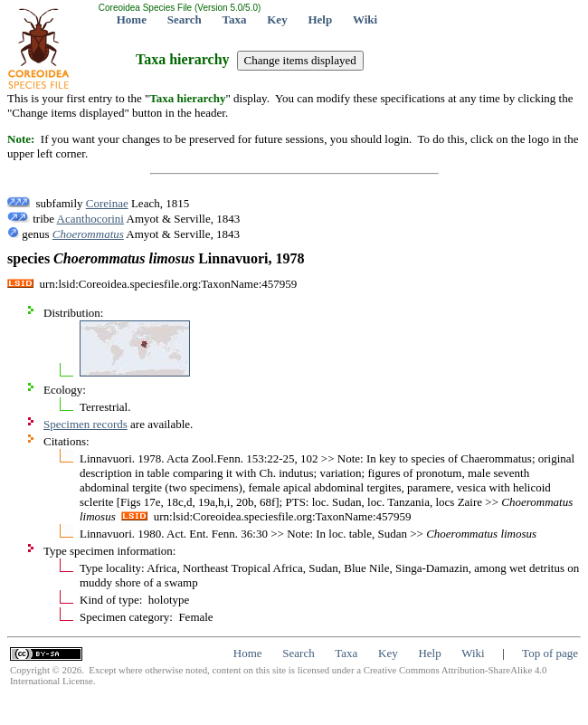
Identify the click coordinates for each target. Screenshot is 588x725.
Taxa (235, 19)
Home (132, 19)
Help (320, 19)
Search (185, 19)
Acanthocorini (90, 219)
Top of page (550, 653)
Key (277, 19)
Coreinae (107, 203)
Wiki (365, 19)
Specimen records (85, 424)
